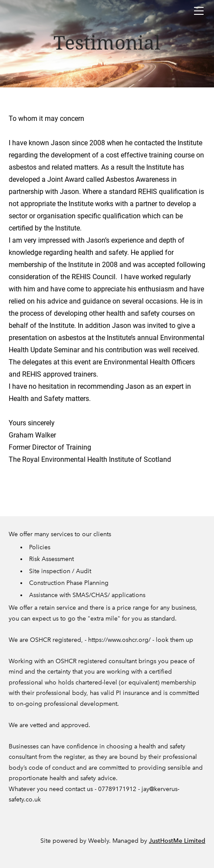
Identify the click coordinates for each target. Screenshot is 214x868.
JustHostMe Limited (177, 841)
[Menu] (199, 11)
